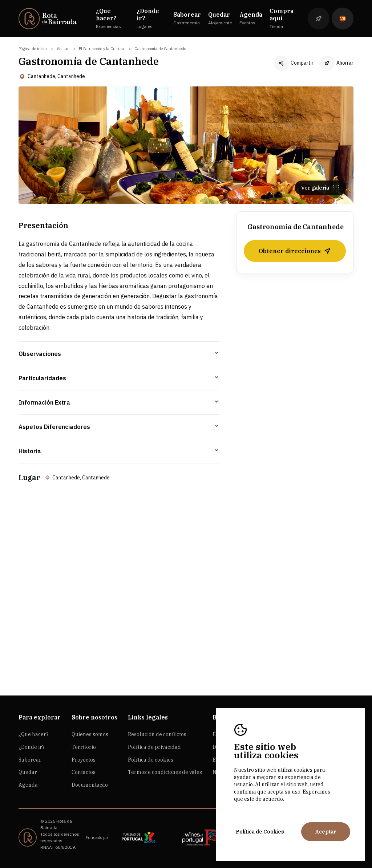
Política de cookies (151, 760)
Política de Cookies (260, 832)
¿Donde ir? (32, 747)
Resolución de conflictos (157, 734)
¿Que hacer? (34, 734)
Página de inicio (33, 49)
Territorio (84, 747)
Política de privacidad (154, 747)
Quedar (28, 772)
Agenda (28, 785)
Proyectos (84, 760)
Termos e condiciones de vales (165, 772)
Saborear (30, 760)
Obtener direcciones (295, 251)
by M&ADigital (54, 854)
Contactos (84, 772)
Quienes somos (90, 734)
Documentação (90, 785)
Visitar (63, 49)
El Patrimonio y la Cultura (102, 49)
